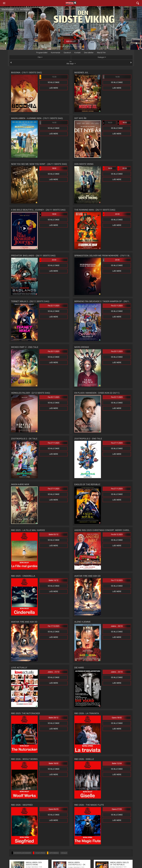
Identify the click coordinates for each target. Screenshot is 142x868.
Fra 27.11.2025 (54, 443)
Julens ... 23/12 (117, 672)
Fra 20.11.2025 (54, 351)
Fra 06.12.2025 (117, 534)
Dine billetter (89, 53)
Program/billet (42, 53)
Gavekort (67, 53)
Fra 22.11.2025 (54, 306)
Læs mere (54, 88)
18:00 (48, 168)
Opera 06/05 (54, 809)
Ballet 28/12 (54, 718)
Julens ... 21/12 (54, 672)
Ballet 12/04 (117, 763)
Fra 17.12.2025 (117, 580)
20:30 (122, 168)
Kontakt (77, 53)
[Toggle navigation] (4, 3)
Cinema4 (67, 3)
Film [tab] (39, 57)
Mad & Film (101, 53)
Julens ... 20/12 (117, 626)
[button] (6, 43)
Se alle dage (54, 82)
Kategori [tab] (101, 57)
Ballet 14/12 (54, 580)
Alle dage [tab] (71, 63)
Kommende (56, 53)
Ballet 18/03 (54, 763)
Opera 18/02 (117, 718)
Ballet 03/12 (54, 534)
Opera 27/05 (117, 809)
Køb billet (71, 41)
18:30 (122, 123)
